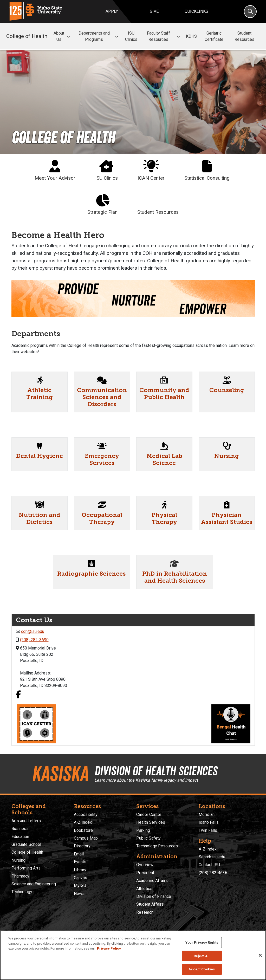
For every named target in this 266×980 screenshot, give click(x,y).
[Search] (250, 12)
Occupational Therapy (102, 518)
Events (80, 862)
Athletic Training (40, 394)
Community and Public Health (164, 394)
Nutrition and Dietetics (40, 518)
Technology (22, 892)
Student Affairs (150, 904)
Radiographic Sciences (91, 574)
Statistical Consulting (207, 170)
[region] (133, 955)
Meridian (207, 814)
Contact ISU (209, 865)
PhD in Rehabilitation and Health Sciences (175, 577)
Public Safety (148, 838)
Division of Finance (154, 896)
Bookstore (83, 830)
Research (145, 912)
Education (20, 837)
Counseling (227, 390)
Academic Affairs (152, 881)
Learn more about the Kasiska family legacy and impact (146, 780)
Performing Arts (26, 868)
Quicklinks (196, 11)
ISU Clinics (131, 36)
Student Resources (244, 36)
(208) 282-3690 (34, 640)
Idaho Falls (209, 822)
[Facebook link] (18, 695)
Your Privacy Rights (202, 942)
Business (20, 829)
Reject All (202, 956)
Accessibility (86, 814)
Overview (145, 865)
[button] (68, 37)
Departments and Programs (99, 36)
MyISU (80, 885)
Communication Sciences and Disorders (102, 397)
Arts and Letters (26, 821)
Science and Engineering (34, 884)
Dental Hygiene (40, 456)
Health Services (151, 822)
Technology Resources (157, 846)
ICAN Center (151, 170)
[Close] (260, 955)
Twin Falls (208, 830)
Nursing (227, 456)
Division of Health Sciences (156, 771)
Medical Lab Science (164, 459)
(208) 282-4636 (213, 873)
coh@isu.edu (33, 631)
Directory (82, 846)
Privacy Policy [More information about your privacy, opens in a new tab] (109, 948)
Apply (112, 11)
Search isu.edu (212, 857)
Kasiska (60, 774)
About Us (63, 36)
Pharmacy (20, 876)
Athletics (144, 889)
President (145, 873)
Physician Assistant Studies (227, 518)
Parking (143, 830)
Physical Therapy (164, 518)
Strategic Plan (102, 205)
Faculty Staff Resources (164, 36)
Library (80, 870)
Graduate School (26, 844)
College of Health (27, 36)
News (79, 894)
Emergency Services (102, 459)
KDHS (191, 36)
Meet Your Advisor (55, 170)
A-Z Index (83, 822)
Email (79, 854)
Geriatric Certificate (214, 36)
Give (154, 11)
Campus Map (86, 838)
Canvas (80, 878)
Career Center (149, 814)
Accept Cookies (202, 969)
